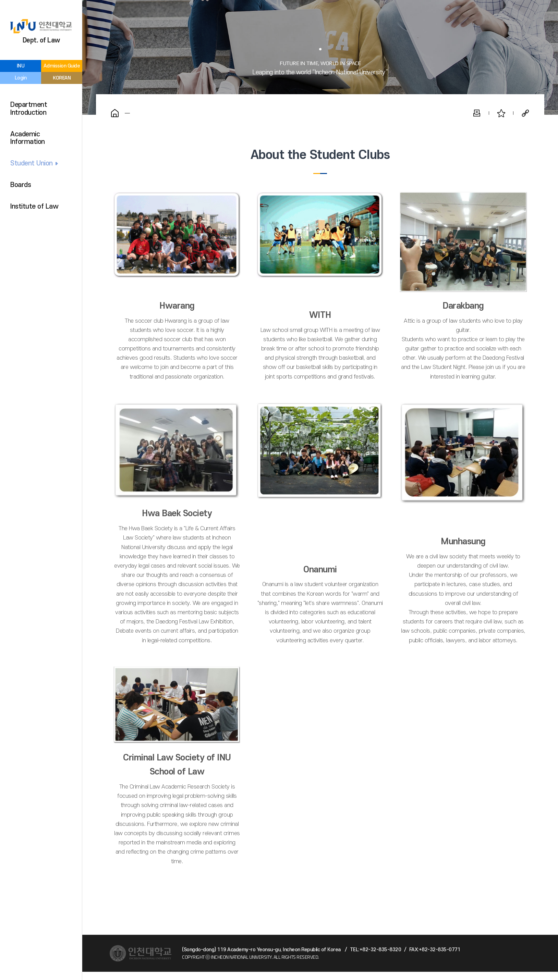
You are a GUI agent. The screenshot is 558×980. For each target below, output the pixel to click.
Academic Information (28, 138)
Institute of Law (34, 207)
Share (525, 113)
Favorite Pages (501, 113)
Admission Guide (62, 66)
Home (115, 113)
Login (21, 78)
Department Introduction (29, 109)
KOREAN (62, 78)
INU (21, 66)
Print (477, 113)
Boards (21, 185)
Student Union (32, 163)
